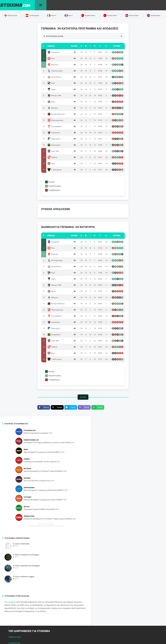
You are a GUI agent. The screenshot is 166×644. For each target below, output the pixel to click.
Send (70, 407)
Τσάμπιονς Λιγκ (15, 637)
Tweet (57, 407)
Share (43, 407)
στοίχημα (11, 602)
